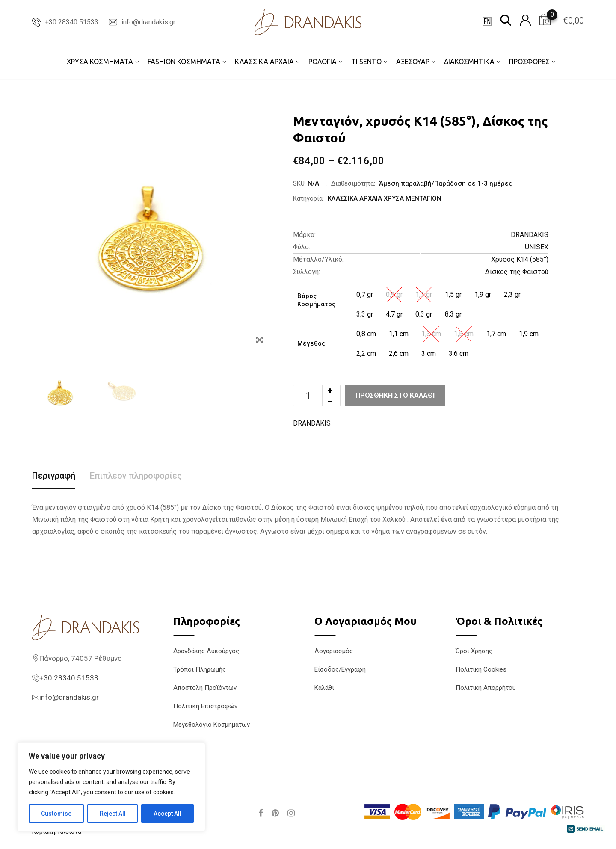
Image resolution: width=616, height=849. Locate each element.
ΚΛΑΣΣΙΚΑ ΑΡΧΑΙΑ (264, 62)
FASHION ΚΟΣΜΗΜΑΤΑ (184, 62)
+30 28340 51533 (72, 22)
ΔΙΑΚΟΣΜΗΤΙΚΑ (469, 62)
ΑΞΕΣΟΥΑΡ (413, 62)
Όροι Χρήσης (474, 651)
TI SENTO (366, 62)
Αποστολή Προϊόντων (205, 688)
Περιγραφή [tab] (54, 476)
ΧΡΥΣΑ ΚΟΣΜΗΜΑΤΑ (100, 62)
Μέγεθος (311, 343)
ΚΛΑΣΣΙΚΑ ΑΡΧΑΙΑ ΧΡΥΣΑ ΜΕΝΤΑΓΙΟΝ (385, 198)
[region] (111, 787)
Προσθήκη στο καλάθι (395, 395)
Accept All (167, 814)
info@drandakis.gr (148, 22)
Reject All (113, 814)
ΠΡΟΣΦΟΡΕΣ (529, 62)
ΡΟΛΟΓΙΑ (323, 62)
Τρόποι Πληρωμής (200, 669)
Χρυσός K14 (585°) (520, 259)
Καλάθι (324, 688)
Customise (56, 814)
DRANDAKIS (530, 235)
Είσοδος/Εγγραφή (340, 669)
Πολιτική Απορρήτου (486, 688)
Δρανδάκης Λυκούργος (206, 651)
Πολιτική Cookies (481, 669)
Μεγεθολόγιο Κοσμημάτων (212, 725)
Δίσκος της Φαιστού (517, 272)
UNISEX (537, 247)
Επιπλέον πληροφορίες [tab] (136, 476)
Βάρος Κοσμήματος (316, 300)
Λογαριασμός (334, 651)
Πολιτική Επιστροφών (205, 706)
